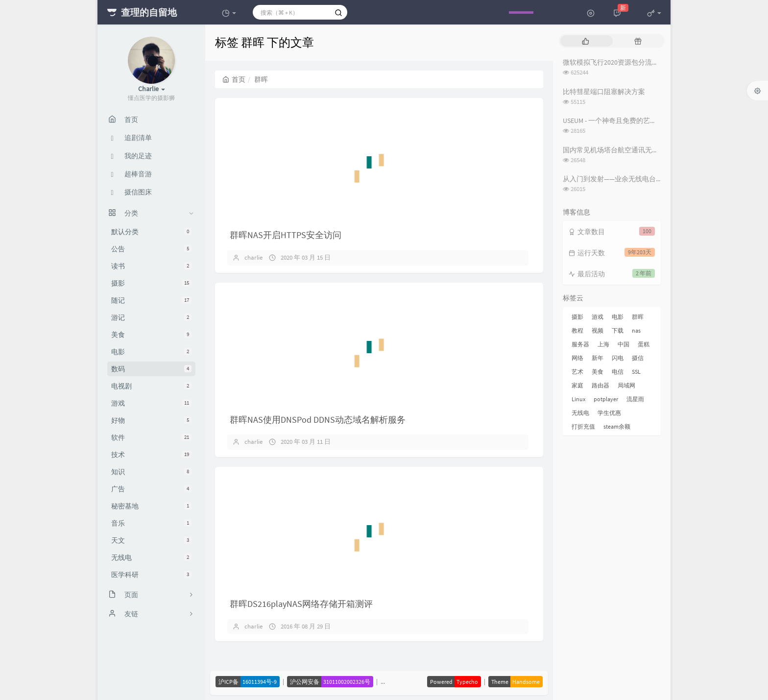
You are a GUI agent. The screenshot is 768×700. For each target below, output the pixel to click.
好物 (151, 420)
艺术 (577, 372)
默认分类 (151, 232)
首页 (234, 79)
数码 (151, 369)
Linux (578, 399)
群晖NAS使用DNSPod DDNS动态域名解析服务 (318, 420)
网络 (577, 358)
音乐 (151, 523)
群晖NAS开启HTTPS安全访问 (286, 235)
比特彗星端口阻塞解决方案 (604, 92)
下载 (618, 330)
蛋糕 (644, 344)
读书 (151, 266)
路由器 (600, 385)
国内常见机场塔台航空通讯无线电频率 (621, 150)
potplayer (606, 399)
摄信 (638, 358)
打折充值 (583, 426)
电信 (618, 372)
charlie (253, 257)
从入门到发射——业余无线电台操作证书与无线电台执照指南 (654, 179)
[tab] (586, 41)
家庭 (577, 385)
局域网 (626, 385)
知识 (151, 472)
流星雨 (635, 399)
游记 (151, 317)
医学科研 (151, 575)
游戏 (151, 403)
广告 (151, 489)
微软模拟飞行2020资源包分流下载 (614, 62)
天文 (151, 540)
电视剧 (151, 386)
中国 (624, 344)
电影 (151, 352)
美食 (151, 335)
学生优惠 (609, 413)
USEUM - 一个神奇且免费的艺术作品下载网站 (630, 121)
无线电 (151, 557)
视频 (598, 330)
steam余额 (617, 426)
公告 (151, 249)
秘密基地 (151, 506)
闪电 (618, 358)
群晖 (638, 317)
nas (636, 330)
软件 (151, 437)
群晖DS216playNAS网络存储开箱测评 (301, 604)
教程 (577, 330)
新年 (598, 358)
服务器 (580, 344)
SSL (636, 372)
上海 (603, 344)
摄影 (151, 283)
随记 (151, 300)
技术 (151, 455)
